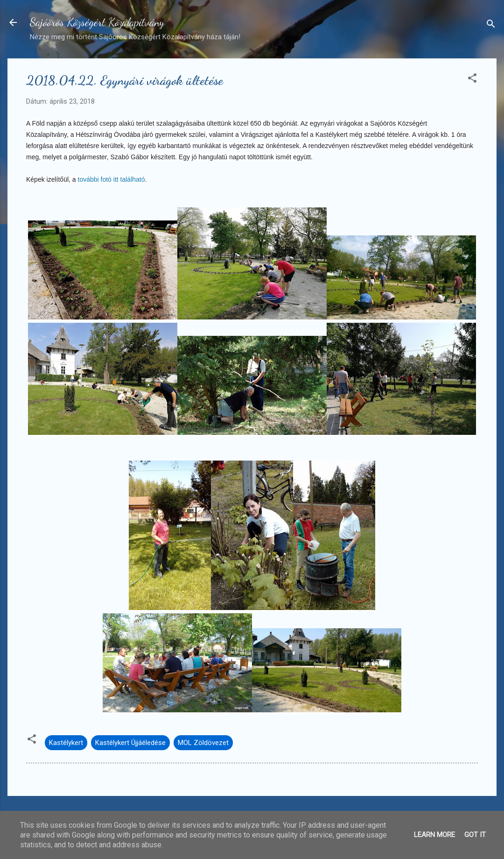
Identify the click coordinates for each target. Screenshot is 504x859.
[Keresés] (491, 25)
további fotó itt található (111, 179)
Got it (475, 835)
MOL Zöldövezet (203, 743)
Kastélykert (66, 743)
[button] (472, 80)
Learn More (434, 835)
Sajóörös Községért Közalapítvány (97, 22)
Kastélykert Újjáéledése (130, 743)
